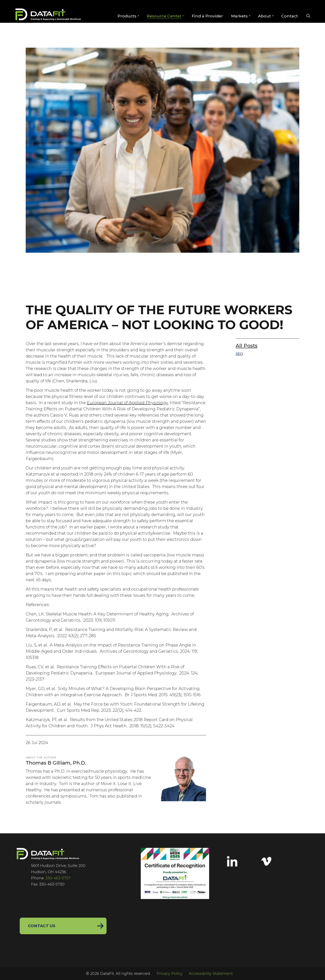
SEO (239, 354)
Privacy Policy (170, 974)
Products (127, 16)
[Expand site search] (308, 16)
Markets (239, 16)
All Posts (247, 346)
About (264, 16)
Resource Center (164, 16)
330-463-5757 (58, 878)
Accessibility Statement (211, 974)
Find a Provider (207, 16)
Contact (289, 16)
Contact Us (42, 926)
